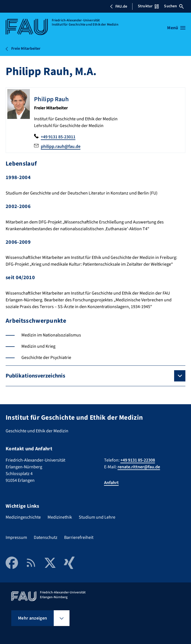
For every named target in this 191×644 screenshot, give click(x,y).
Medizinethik (60, 517)
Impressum (16, 537)
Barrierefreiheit (79, 537)
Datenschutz (46, 537)
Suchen (174, 6)
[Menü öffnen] (176, 28)
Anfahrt (111, 483)
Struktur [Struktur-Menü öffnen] (148, 6)
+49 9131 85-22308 (138, 460)
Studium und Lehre (97, 517)
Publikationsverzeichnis (35, 376)
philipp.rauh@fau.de (61, 146)
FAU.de (118, 6)
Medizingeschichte (23, 517)
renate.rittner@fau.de (139, 467)
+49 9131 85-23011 (58, 137)
